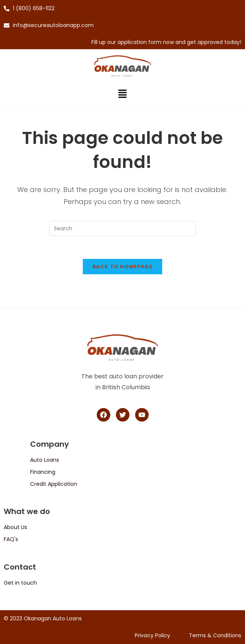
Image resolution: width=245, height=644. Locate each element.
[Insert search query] (122, 228)
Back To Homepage (122, 267)
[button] (122, 95)
